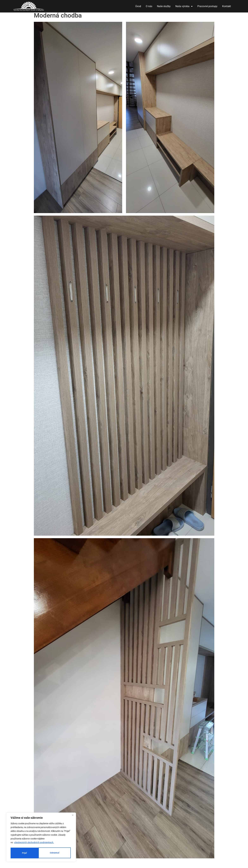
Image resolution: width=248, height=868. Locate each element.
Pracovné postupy (207, 6)
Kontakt (227, 6)
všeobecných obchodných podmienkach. (34, 843)
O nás (149, 6)
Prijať (58, 853)
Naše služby (164, 6)
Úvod (138, 6)
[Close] (73, 816)
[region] (41, 838)
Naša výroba (184, 6)
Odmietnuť (27, 853)
